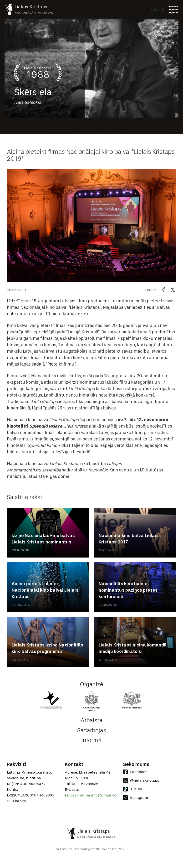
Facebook (135, 772)
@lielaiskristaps (141, 780)
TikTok (133, 789)
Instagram (135, 798)
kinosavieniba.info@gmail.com (92, 795)
